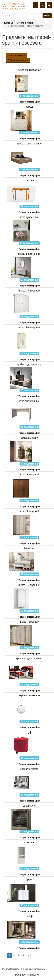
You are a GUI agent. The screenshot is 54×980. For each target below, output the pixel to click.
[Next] (28, 955)
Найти (47, 16)
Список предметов (18, 60)
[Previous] (5, 955)
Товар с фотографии (29, 102)
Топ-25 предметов (16, 55)
